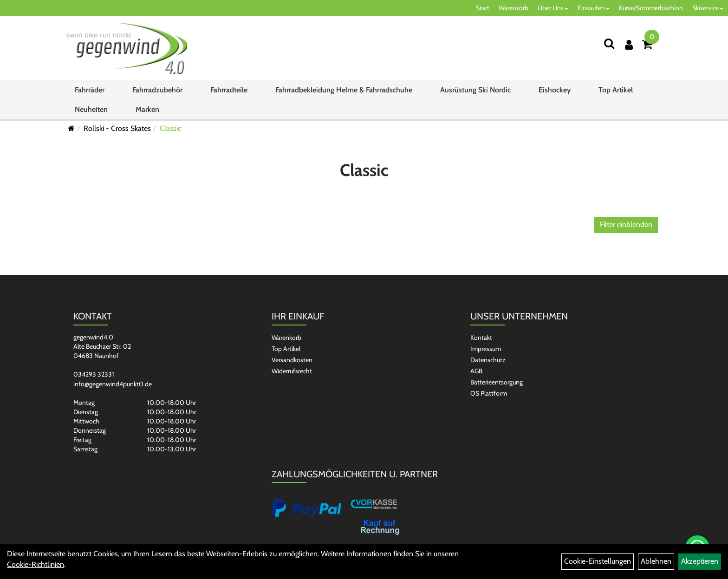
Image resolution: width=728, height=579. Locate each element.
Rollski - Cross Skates (117, 128)
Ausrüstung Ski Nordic (475, 90)
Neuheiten (91, 109)
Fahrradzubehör (157, 90)
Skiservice (708, 8)
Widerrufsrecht (292, 371)
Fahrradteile (229, 90)
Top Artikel (616, 90)
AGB (476, 371)
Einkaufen (594, 8)
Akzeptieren (700, 561)
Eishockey (555, 90)
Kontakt (481, 338)
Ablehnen (656, 561)
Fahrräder (90, 90)
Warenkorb (513, 8)
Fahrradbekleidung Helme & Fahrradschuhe (344, 90)
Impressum (486, 349)
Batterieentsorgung (497, 382)
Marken (147, 109)
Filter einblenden (626, 224)
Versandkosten (292, 360)
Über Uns (553, 8)
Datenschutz (488, 360)
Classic (170, 128)
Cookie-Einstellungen (598, 561)
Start (483, 8)
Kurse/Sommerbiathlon (651, 8)
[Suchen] (609, 43)
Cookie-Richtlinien (36, 564)
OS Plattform (489, 393)
